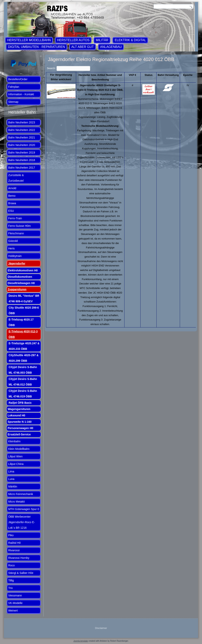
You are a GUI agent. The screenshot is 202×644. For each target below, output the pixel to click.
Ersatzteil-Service (19, 434)
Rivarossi (14, 550)
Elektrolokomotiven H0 (23, 270)
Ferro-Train (15, 218)
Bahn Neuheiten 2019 (22, 153)
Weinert (13, 611)
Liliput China (16, 464)
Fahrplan (14, 87)
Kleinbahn (14, 441)
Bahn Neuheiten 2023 (22, 122)
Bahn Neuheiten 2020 (22, 145)
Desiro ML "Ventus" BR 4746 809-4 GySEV (24, 299)
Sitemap (13, 102)
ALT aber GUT (83, 47)
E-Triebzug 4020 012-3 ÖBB (23, 334)
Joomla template (81, 641)
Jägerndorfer (17, 263)
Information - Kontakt (21, 94)
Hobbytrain (15, 256)
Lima (11, 471)
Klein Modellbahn (19, 449)
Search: (68, 68)
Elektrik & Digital (130, 40)
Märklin (13, 487)
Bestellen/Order (18, 79)
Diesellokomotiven (20, 277)
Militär (102, 40)
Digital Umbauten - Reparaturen (36, 47)
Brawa (12, 203)
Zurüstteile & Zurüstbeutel (16, 178)
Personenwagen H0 (20, 428)
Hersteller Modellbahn (29, 40)
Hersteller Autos (73, 40)
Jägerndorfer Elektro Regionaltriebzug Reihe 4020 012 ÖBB (111, 59)
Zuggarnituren (17, 289)
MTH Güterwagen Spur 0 (24, 509)
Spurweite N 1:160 (20, 422)
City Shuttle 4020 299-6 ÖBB (24, 310)
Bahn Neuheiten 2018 (22, 160)
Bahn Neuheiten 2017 (22, 168)
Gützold (13, 241)
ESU (11, 211)
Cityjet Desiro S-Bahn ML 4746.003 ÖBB (23, 370)
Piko (11, 535)
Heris (11, 248)
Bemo (12, 196)
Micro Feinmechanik (21, 494)
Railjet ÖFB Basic (20, 403)
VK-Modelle (15, 603)
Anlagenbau (111, 47)
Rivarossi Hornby (19, 558)
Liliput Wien (15, 456)
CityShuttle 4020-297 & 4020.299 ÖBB (23, 358)
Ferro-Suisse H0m (19, 226)
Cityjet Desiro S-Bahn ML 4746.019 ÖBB (23, 394)
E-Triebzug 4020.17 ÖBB (21, 322)
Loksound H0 (16, 415)
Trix (10, 588)
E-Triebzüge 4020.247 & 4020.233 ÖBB (24, 346)
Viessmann (15, 595)
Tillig (11, 580)
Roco (11, 565)
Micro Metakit (16, 502)
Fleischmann (16, 233)
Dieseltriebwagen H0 (21, 283)
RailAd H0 (14, 543)
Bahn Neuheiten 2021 (22, 137)
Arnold (12, 188)
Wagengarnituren (19, 409)
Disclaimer (101, 628)
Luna (11, 479)
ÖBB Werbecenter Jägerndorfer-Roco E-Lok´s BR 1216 (22, 522)
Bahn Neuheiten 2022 (22, 130)
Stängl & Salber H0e (21, 573)
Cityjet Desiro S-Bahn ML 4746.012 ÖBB (23, 382)
